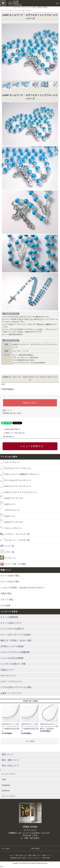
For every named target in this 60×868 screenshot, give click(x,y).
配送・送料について (35, 855)
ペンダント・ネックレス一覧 (16, 11)
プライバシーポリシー (34, 858)
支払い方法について (21, 855)
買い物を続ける (7, 437)
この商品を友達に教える (10, 429)
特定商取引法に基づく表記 (12, 413)
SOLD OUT (30, 403)
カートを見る (6, 848)
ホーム (3, 11)
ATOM (48, 858)
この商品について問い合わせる (12, 433)
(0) (56, 3)
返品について (7, 410)
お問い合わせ (36, 848)
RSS (44, 858)
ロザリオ (28, 11)
